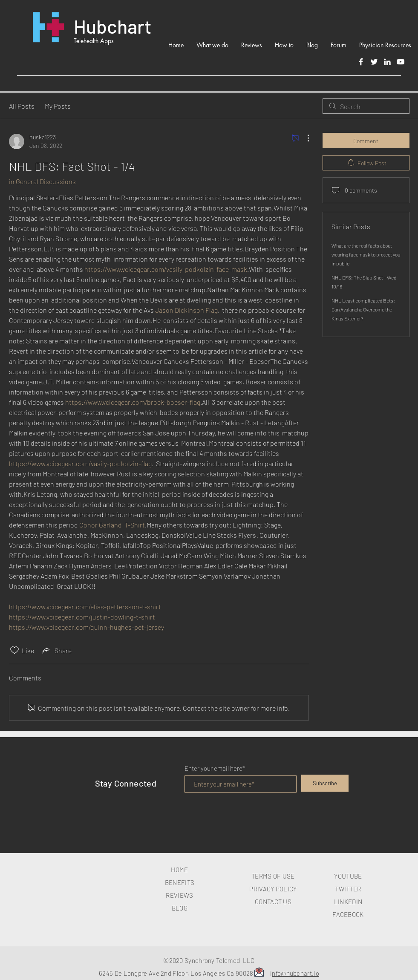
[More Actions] (304, 138)
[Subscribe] (325, 783)
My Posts (58, 106)
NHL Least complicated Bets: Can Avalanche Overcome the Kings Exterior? (363, 309)
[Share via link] (56, 650)
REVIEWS (179, 895)
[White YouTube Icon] (401, 62)
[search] (366, 106)
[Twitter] (374, 62)
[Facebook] (361, 62)
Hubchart (113, 26)
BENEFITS (180, 882)
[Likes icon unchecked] (14, 650)
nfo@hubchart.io (295, 973)
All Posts (22, 106)
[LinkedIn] (387, 62)
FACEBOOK (348, 914)
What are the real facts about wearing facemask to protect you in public (366, 254)
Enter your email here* (215, 768)
